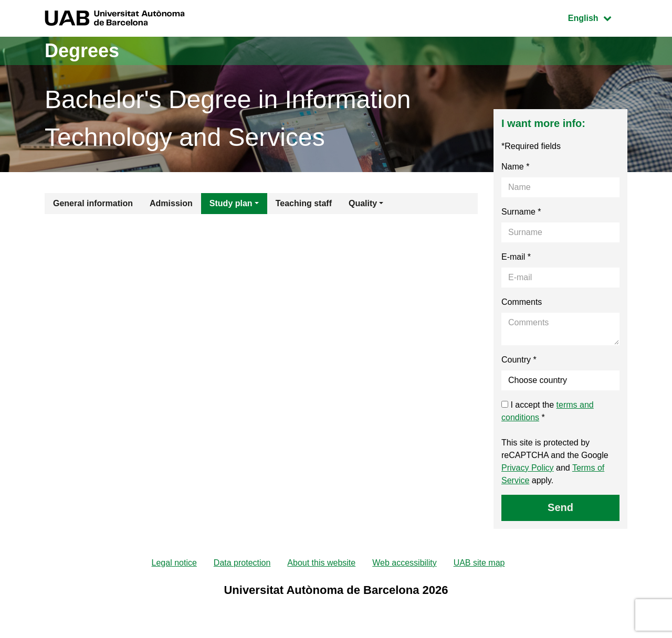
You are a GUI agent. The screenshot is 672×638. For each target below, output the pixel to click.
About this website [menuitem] (321, 563)
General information (93, 203)
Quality (363, 203)
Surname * (521, 212)
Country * (519, 360)
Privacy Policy (528, 468)
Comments (522, 302)
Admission (171, 203)
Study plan (231, 203)
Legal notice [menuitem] (174, 563)
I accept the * (548, 411)
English (597, 17)
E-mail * (516, 257)
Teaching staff (304, 203)
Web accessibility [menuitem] (404, 563)
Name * (515, 167)
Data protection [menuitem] (242, 563)
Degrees (82, 51)
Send (560, 507)
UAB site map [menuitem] (479, 563)
